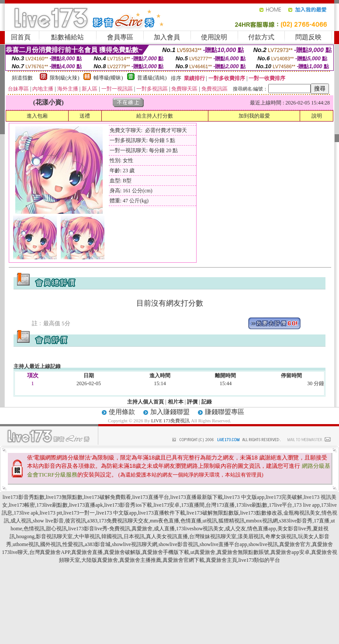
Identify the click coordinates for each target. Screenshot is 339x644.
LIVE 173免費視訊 (170, 421)
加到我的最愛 (254, 116)
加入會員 (167, 37)
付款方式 (261, 37)
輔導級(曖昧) (108, 78)
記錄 (207, 402)
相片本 (176, 402)
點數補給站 (67, 37)
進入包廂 (37, 116)
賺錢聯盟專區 (225, 412)
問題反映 (308, 37)
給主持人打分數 (155, 116)
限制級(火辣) (65, 78)
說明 (317, 116)
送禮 (85, 116)
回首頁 (21, 37)
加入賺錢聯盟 (170, 412)
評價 (192, 402)
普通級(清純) (152, 78)
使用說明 (214, 37)
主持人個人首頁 (145, 402)
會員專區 (120, 37)
